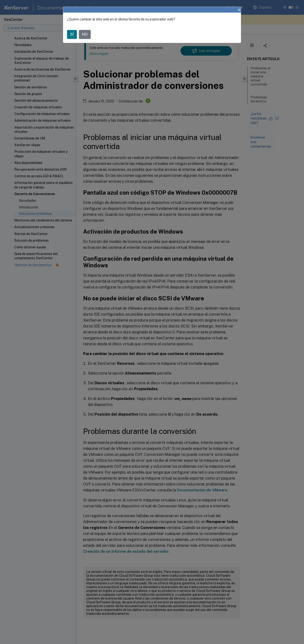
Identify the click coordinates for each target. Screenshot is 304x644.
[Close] (239, 10)
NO (85, 34)
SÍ (72, 34)
